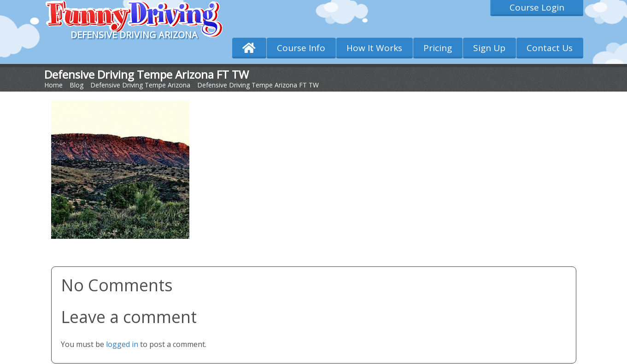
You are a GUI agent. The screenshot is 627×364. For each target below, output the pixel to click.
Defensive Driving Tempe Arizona (140, 85)
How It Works (374, 48)
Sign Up (489, 48)
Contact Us (550, 48)
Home (53, 85)
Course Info (301, 48)
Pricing (438, 48)
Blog (76, 85)
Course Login (537, 7)
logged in (122, 344)
